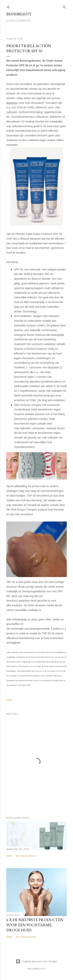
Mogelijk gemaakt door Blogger (37, 961)
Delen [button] (9, 700)
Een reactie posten (26, 856)
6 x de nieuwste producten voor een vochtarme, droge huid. (35, 925)
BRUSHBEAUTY (19, 14)
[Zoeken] (64, 6)
